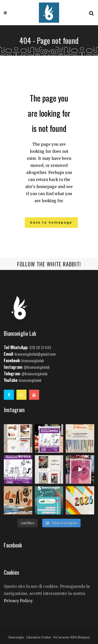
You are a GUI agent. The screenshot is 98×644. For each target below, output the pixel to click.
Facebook (12, 360)
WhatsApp (19, 347)
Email (8, 354)
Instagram (13, 367)
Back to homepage (51, 222)
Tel (6, 347)
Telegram (12, 374)
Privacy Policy (18, 601)
